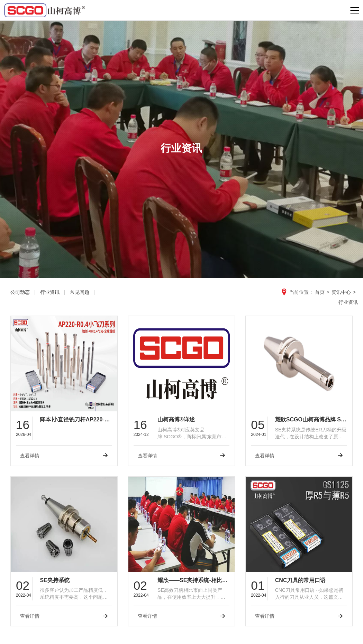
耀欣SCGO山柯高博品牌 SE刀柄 (311, 419)
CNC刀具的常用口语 (301, 580)
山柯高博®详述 (176, 419)
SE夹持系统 (55, 580)
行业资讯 (50, 292)
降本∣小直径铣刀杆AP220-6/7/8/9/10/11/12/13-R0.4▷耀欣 (76, 419)
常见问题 (80, 292)
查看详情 (30, 456)
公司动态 (20, 292)
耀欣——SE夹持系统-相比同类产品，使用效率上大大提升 (193, 580)
